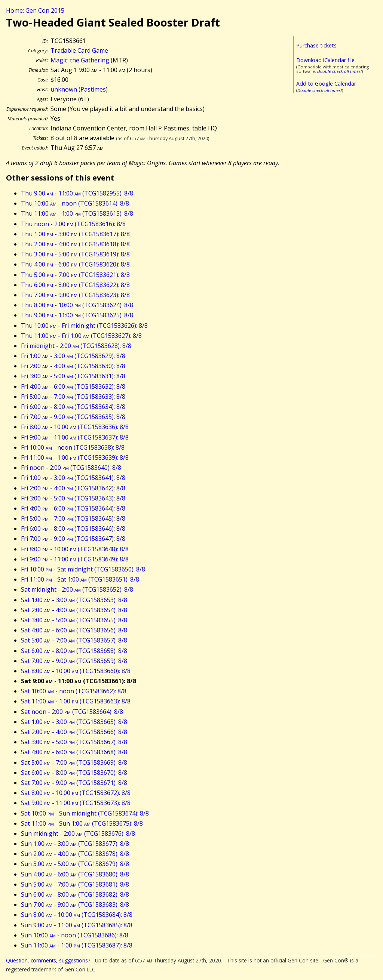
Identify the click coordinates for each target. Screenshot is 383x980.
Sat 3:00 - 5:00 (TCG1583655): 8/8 (74, 620)
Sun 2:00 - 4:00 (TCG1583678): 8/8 (75, 854)
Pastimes (93, 89)
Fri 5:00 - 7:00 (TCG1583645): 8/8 (73, 518)
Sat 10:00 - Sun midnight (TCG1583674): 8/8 (85, 813)
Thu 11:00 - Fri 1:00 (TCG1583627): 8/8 (81, 336)
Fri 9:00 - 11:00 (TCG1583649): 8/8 (75, 559)
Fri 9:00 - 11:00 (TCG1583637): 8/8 (75, 437)
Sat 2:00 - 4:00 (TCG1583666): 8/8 (74, 732)
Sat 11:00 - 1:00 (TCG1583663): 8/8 (76, 701)
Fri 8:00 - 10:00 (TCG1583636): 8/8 (75, 427)
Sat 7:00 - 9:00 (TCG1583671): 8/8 (74, 783)
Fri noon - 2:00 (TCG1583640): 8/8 (71, 468)
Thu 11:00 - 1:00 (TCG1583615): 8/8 (77, 213)
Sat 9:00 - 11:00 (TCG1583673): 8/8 (76, 803)
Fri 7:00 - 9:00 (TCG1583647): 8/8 (73, 539)
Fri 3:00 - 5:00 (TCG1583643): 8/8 (73, 498)
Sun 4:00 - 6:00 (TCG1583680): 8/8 (75, 874)
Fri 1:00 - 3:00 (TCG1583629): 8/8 (73, 356)
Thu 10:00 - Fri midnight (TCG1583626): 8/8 (84, 326)
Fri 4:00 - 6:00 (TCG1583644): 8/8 (73, 508)
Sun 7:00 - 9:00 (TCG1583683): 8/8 (75, 905)
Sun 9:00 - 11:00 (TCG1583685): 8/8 (77, 925)
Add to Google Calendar (326, 84)
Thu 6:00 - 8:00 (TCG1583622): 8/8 (75, 285)
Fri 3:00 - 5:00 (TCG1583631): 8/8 (73, 376)
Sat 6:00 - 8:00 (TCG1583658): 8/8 (74, 651)
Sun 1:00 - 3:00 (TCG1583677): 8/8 (75, 844)
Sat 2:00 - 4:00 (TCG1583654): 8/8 (74, 610)
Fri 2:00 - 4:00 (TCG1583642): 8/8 (73, 488)
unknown (64, 89)
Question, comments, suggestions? (48, 960)
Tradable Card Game (79, 50)
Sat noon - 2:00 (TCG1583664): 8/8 (72, 712)
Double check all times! (339, 71)
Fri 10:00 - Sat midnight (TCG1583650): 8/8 (83, 569)
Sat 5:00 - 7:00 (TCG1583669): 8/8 (74, 762)
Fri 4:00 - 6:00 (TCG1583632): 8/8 (73, 386)
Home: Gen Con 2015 (35, 10)
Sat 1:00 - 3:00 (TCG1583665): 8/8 (74, 722)
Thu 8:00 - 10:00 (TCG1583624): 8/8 (77, 305)
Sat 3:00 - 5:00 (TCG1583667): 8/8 (74, 742)
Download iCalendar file (325, 60)
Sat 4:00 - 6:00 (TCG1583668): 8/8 (74, 752)
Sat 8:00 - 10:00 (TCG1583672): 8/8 (76, 793)
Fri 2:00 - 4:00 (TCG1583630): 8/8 (73, 366)
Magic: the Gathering (80, 60)
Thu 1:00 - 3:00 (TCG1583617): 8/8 (75, 234)
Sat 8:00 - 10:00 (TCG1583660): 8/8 (76, 671)
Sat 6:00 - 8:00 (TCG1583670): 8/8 (74, 773)
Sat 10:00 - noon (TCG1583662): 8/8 (74, 691)
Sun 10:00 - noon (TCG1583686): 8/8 (75, 935)
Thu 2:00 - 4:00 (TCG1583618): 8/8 (75, 244)
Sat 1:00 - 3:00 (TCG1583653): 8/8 (74, 600)
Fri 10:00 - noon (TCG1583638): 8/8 (73, 447)
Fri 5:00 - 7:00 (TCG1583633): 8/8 (73, 397)
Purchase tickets (316, 45)
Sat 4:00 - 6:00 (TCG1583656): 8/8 (74, 630)
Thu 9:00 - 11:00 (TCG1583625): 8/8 (77, 315)
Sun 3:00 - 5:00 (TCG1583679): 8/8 (75, 864)
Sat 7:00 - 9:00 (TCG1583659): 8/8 (74, 661)
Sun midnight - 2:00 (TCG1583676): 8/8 (78, 833)
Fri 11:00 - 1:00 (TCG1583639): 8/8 (75, 457)
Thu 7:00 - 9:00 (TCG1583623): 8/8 (75, 295)
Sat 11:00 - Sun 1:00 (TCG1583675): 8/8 (82, 823)
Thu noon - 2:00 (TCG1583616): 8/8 (73, 224)
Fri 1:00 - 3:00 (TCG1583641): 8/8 (73, 478)
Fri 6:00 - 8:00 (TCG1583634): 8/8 (73, 407)
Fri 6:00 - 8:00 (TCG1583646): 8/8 (73, 528)
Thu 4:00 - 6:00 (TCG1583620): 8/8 (75, 264)
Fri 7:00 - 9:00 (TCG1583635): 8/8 (73, 417)
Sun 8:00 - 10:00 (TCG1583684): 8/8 (77, 915)
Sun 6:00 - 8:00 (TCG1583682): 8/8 (75, 894)
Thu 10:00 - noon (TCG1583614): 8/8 (75, 203)
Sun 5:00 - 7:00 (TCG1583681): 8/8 (75, 884)
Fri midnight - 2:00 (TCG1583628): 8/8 (76, 346)
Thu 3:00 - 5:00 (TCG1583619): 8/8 (75, 254)
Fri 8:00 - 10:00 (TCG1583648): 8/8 (75, 549)
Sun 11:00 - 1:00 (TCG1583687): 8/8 (77, 945)
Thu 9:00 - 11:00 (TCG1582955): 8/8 (77, 193)
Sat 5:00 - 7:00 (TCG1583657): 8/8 (74, 640)
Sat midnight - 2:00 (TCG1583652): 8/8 (77, 589)
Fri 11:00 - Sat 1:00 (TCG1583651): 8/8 (80, 579)
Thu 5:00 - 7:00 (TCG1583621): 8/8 (75, 275)
